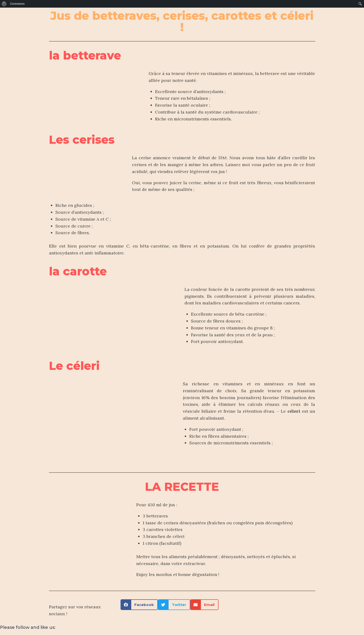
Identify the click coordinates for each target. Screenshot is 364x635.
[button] (139, 605)
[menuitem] (4, 4)
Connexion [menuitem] (17, 4)
